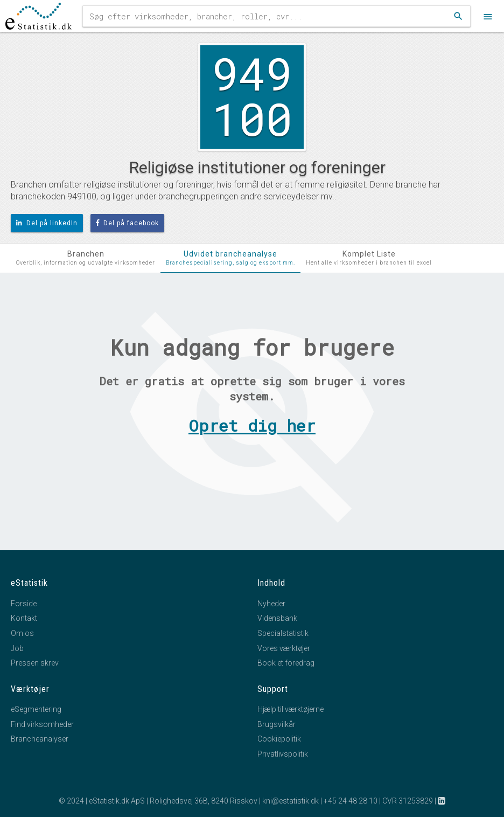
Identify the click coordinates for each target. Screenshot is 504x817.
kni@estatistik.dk (290, 801)
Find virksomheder (42, 724)
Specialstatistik (283, 633)
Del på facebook (128, 223)
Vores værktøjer (284, 648)
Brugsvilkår (276, 724)
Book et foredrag (286, 663)
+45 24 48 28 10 (351, 801)
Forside (24, 604)
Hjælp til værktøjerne (290, 709)
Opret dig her (252, 425)
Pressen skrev (35, 663)
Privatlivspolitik (283, 754)
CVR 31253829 (408, 801)
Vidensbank (277, 618)
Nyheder (271, 604)
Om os (22, 633)
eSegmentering (36, 709)
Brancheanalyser (40, 739)
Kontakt (24, 618)
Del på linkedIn (47, 223)
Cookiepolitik (279, 739)
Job (17, 648)
